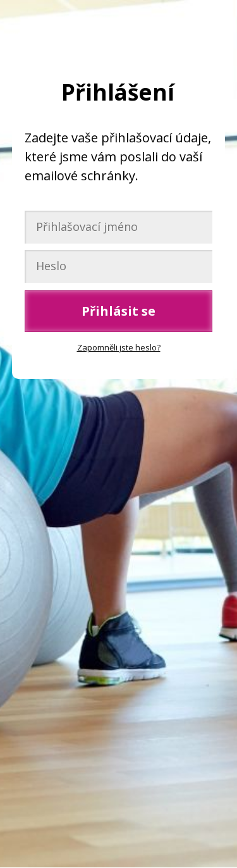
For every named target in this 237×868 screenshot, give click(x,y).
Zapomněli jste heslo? (119, 347)
